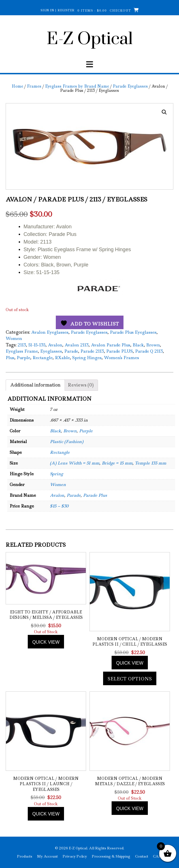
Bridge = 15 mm (117, 463)
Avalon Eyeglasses (50, 332)
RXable (62, 358)
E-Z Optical (90, 39)
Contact (142, 856)
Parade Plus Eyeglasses (133, 332)
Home (17, 86)
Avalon (55, 345)
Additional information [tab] (35, 385)
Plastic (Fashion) (67, 442)
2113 (22, 345)
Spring (56, 474)
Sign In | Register (57, 10)
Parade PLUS (120, 351)
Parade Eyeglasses (130, 86)
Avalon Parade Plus (111, 345)
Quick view (46, 642)
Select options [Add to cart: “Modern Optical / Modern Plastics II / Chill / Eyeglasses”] (130, 679)
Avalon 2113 (77, 345)
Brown (153, 345)
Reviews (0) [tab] (81, 385)
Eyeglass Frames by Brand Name (77, 86)
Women (14, 338)
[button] (164, 112)
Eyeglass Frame (22, 351)
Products (25, 856)
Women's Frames (122, 358)
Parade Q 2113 (149, 351)
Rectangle (43, 358)
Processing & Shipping (111, 856)
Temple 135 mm (151, 463)
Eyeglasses (51, 351)
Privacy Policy (75, 856)
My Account (47, 856)
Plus (10, 358)
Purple (24, 358)
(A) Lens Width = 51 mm (75, 463)
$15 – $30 (59, 506)
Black (138, 345)
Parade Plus (95, 495)
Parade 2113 (92, 351)
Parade (71, 351)
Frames (34, 86)
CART (158, 856)
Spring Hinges (87, 358)
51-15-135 (37, 345)
